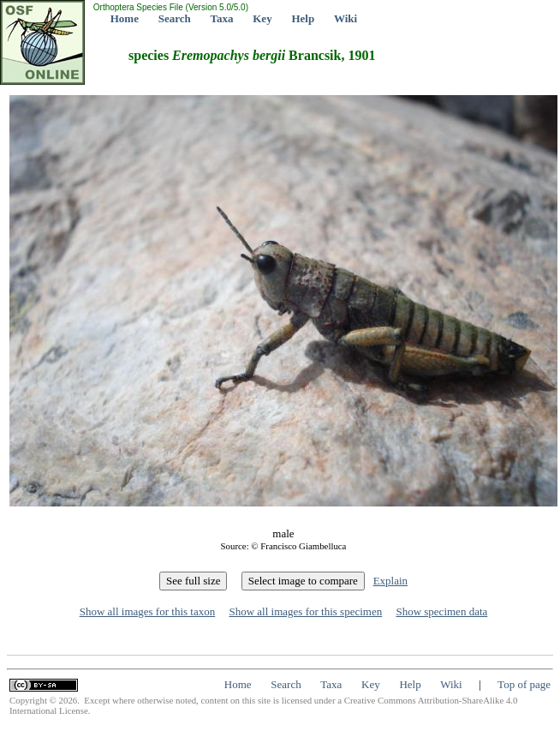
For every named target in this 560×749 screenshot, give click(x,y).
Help (303, 18)
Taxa (222, 18)
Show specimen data (441, 611)
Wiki (346, 18)
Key (262, 18)
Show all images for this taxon (148, 611)
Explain (390, 581)
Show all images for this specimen (305, 611)
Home (125, 18)
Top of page (524, 684)
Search (175, 18)
